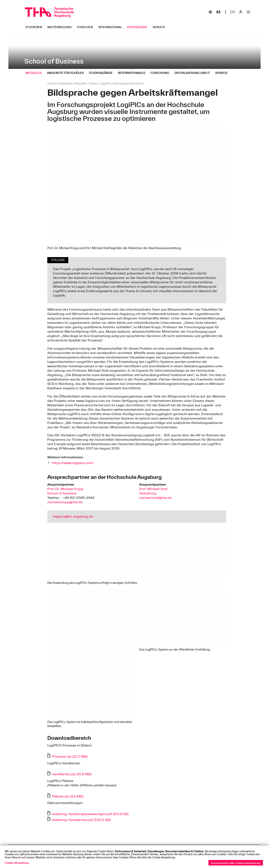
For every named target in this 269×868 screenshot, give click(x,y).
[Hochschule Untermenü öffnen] (139, 27)
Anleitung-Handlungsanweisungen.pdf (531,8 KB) (90, 814)
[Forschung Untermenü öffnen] (161, 73)
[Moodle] (218, 12)
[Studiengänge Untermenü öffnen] (102, 73)
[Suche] (249, 12)
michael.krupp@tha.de (65, 502)
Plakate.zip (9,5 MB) (68, 796)
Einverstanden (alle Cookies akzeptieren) (236, 863)
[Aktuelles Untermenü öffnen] (35, 73)
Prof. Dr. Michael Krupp (65, 489)
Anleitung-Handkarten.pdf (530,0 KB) (81, 820)
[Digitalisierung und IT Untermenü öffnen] (194, 73)
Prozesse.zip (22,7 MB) (70, 756)
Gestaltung (148, 493)
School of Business (62, 493)
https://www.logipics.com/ (73, 463)
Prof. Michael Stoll (153, 489)
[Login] (241, 12)
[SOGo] (210, 12)
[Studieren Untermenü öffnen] (35, 27)
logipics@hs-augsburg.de (73, 516)
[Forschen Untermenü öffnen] (87, 27)
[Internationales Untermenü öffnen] (133, 73)
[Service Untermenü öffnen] (160, 27)
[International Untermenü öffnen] (112, 27)
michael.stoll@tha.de (155, 498)
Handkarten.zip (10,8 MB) (72, 774)
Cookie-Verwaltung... (18, 863)
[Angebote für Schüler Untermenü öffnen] (67, 73)
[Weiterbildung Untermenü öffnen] (61, 27)
